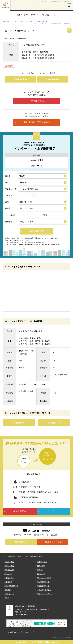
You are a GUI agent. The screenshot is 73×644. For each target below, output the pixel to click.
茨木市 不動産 (42, 562)
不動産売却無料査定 (44, 590)
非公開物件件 (52, 79)
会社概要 (8, 590)
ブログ (7, 598)
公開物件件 (21, 79)
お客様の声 (8, 582)
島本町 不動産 (9, 566)
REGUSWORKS (66, 637)
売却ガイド (41, 574)
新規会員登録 (9, 570)
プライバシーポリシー (45, 594)
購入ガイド (8, 574)
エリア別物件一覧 (43, 582)
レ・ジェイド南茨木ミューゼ (40, 21)
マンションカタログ (24, 21)
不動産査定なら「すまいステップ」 (22, 632)
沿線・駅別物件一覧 (11, 586)
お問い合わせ (9, 594)
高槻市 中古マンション (9, 21)
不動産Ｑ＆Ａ (9, 578)
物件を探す (41, 566)
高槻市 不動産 (9, 562)
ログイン (40, 570)
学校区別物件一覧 (43, 586)
